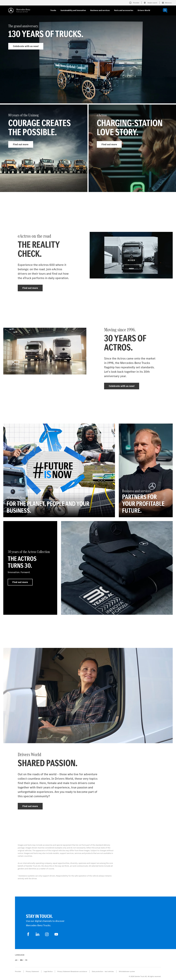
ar (16, 960)
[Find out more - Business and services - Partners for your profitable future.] (146, 470)
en (21, 960)
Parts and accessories (124, 10)
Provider (18, 971)
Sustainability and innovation (73, 10)
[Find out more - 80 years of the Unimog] (44, 148)
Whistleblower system (127, 971)
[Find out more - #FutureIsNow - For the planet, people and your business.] (59, 470)
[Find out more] (117, 568)
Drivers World (144, 10)
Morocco (167, 3)
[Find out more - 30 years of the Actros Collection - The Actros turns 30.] (30, 568)
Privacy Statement (32, 971)
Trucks (53, 10)
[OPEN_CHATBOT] (165, 11)
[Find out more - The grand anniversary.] (88, 65)
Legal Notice (48, 971)
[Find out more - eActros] (132, 148)
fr (26, 960)
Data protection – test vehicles (103, 971)
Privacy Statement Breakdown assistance (72, 971)
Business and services (100, 10)
